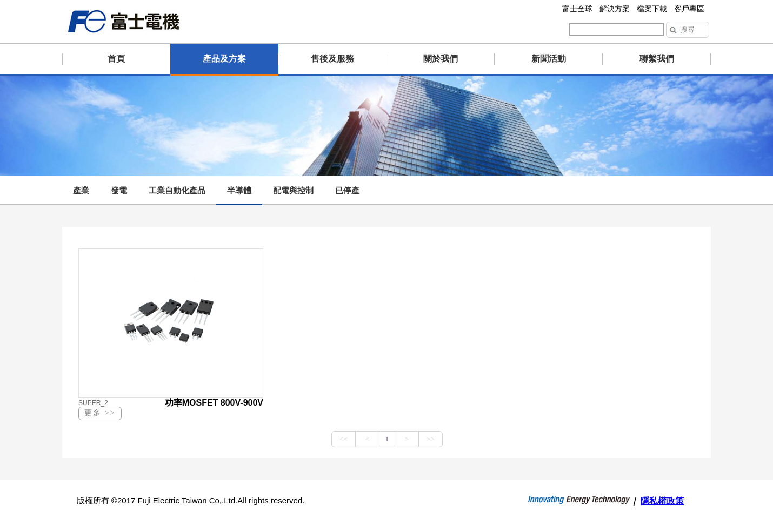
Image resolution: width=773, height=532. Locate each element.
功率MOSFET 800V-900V (214, 403)
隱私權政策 (662, 501)
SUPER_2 (93, 403)
